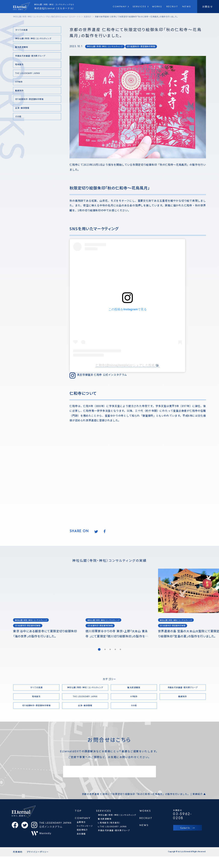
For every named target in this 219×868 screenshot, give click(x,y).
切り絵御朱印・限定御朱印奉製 (141, 46)
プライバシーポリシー (38, 863)
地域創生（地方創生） (110, 823)
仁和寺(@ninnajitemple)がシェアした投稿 (125, 365)
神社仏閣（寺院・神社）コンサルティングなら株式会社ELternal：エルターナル (47, 17)
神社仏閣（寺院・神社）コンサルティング (105, 46)
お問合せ (207, 7)
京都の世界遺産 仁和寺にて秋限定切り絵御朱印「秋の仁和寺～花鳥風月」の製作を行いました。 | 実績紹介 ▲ (144, 794)
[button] (99, 649)
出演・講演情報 (22, 108)
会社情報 (81, 834)
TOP (78, 811)
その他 (18, 116)
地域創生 (19, 64)
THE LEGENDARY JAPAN (27, 73)
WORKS (157, 7)
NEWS (186, 7)
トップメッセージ (85, 826)
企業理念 (81, 822)
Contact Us (185, 828)
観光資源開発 (21, 47)
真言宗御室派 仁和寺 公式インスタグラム (102, 375)
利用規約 (18, 863)
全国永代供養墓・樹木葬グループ (30, 56)
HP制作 (19, 82)
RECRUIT (172, 7)
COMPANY (120, 7)
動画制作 (19, 91)
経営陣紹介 (82, 830)
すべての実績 (21, 30)
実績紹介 (88, 17)
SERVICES (139, 7)
